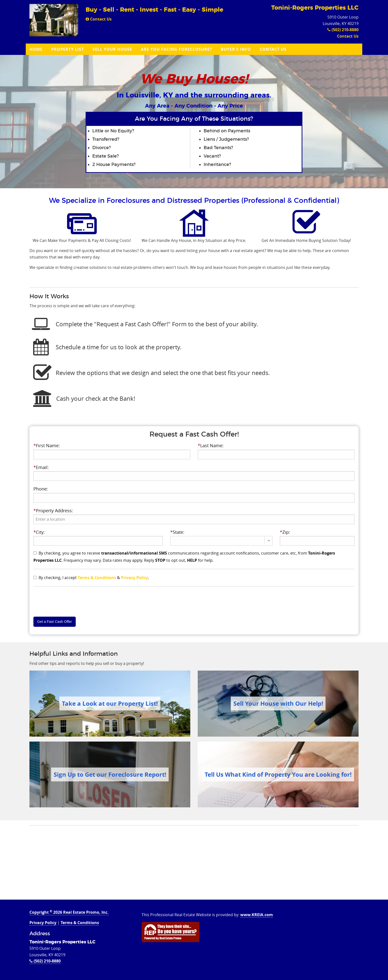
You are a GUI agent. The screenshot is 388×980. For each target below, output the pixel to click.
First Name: (47, 445)
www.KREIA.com (257, 915)
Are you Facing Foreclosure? (176, 49)
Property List (68, 49)
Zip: (285, 532)
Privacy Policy (134, 578)
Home (36, 49)
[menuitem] (37, 49)
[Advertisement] (194, 865)
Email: (41, 467)
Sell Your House (112, 49)
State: (177, 532)
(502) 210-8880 (343, 30)
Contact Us (99, 19)
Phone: (41, 489)
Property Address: (53, 511)
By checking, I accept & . (94, 578)
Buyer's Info (236, 49)
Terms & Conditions (97, 578)
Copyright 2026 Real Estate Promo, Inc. (69, 912)
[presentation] (194, 519)
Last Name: (211, 445)
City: (39, 532)
